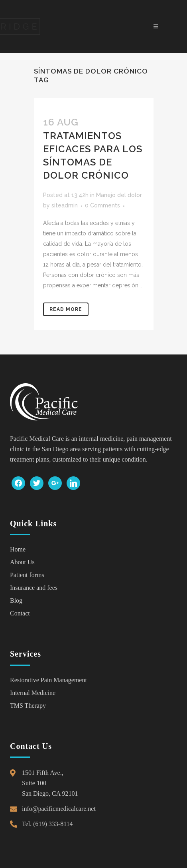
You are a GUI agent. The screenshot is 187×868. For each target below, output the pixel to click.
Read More (66, 309)
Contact (20, 613)
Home (18, 549)
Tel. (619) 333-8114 (47, 824)
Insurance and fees (34, 588)
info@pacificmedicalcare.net (59, 809)
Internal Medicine (33, 693)
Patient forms (27, 575)
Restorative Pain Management (48, 680)
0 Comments (102, 205)
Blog (16, 600)
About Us (22, 562)
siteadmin (65, 205)
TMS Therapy (28, 706)
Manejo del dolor (119, 195)
